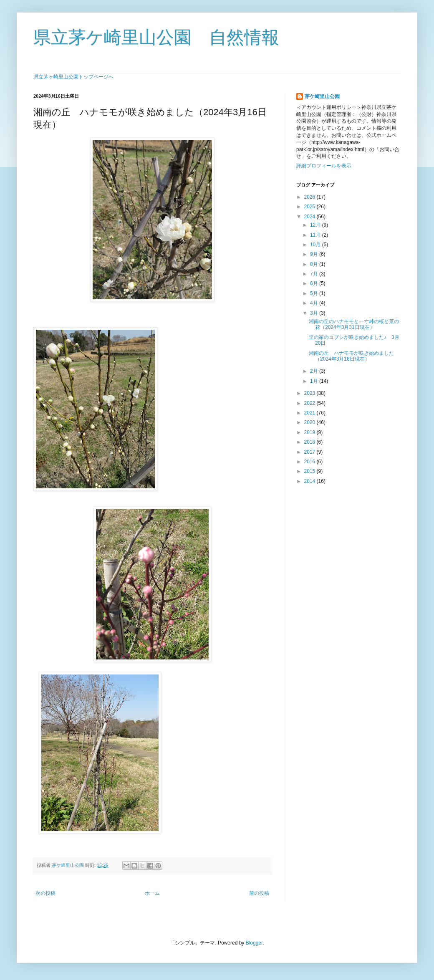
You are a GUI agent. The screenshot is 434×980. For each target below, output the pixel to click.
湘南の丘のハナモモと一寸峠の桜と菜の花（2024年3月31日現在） (354, 324)
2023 (310, 393)
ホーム (152, 893)
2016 (310, 462)
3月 (315, 313)
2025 (310, 207)
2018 (310, 442)
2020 (310, 422)
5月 (315, 293)
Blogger (254, 943)
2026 (310, 197)
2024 (310, 217)
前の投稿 (259, 893)
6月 (315, 283)
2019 (310, 432)
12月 (316, 225)
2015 (310, 471)
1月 (315, 381)
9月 (315, 254)
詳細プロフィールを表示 (324, 166)
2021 (310, 413)
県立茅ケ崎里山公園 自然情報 (156, 37)
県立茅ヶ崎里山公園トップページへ (73, 77)
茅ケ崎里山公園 (322, 96)
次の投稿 (45, 893)
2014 (310, 481)
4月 (315, 303)
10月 (316, 245)
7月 (315, 274)
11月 (316, 235)
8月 (315, 264)
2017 (310, 452)
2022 (310, 403)
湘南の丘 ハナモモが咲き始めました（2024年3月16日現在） (351, 356)
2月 (315, 371)
